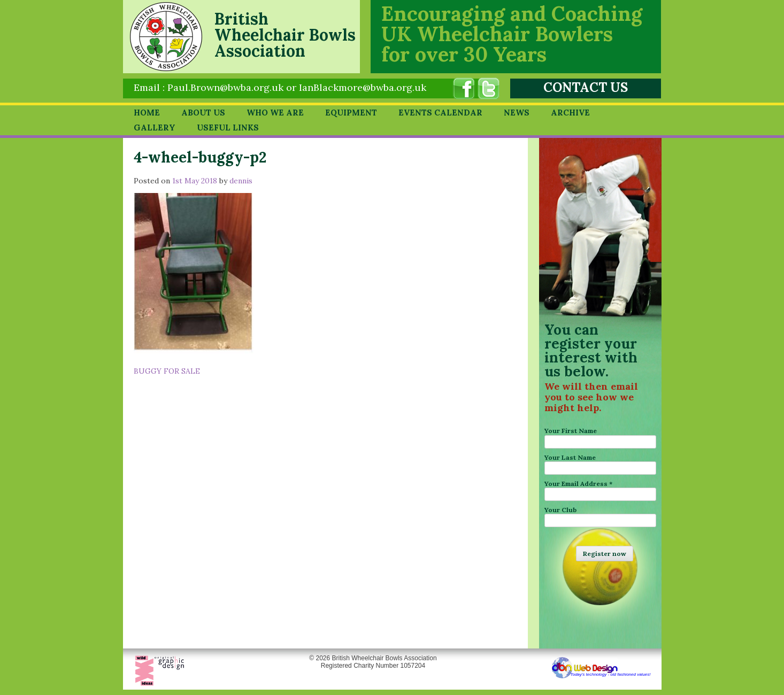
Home (147, 113)
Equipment (351, 113)
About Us (203, 113)
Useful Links (228, 128)
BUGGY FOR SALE (167, 371)
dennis (241, 181)
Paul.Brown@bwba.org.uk (225, 87)
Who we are (275, 113)
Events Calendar (440, 113)
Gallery (155, 128)
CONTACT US (586, 87)
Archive (570, 113)
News (517, 113)
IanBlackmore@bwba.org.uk (363, 87)
